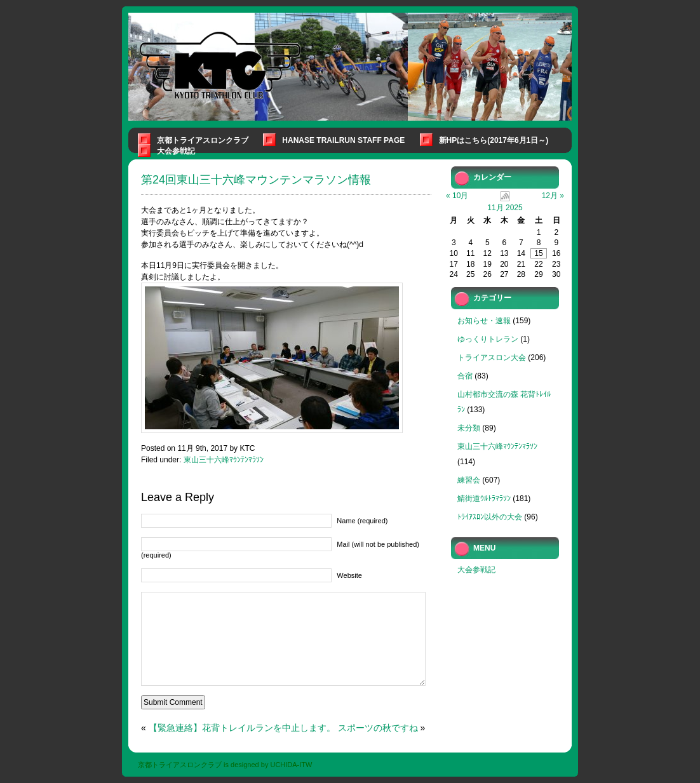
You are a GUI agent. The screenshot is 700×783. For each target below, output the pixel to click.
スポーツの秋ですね (378, 728)
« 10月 (457, 196)
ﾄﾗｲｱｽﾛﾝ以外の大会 (490, 517)
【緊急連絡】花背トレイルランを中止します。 (242, 728)
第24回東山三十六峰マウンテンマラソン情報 (256, 180)
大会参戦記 (176, 151)
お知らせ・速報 (484, 321)
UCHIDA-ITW (291, 765)
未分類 (469, 428)
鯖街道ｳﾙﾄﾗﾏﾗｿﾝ (484, 499)
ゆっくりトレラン (488, 339)
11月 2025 (505, 208)
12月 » (553, 196)
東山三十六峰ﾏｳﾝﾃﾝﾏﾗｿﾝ (224, 460)
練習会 (469, 480)
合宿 (465, 376)
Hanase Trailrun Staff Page (343, 140)
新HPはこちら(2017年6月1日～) (494, 140)
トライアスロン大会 (492, 358)
